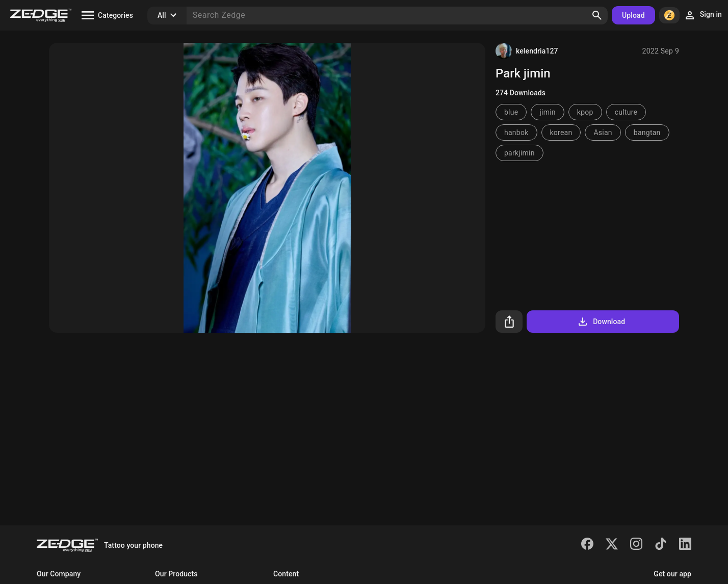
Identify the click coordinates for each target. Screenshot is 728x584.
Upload (633, 15)
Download (601, 322)
